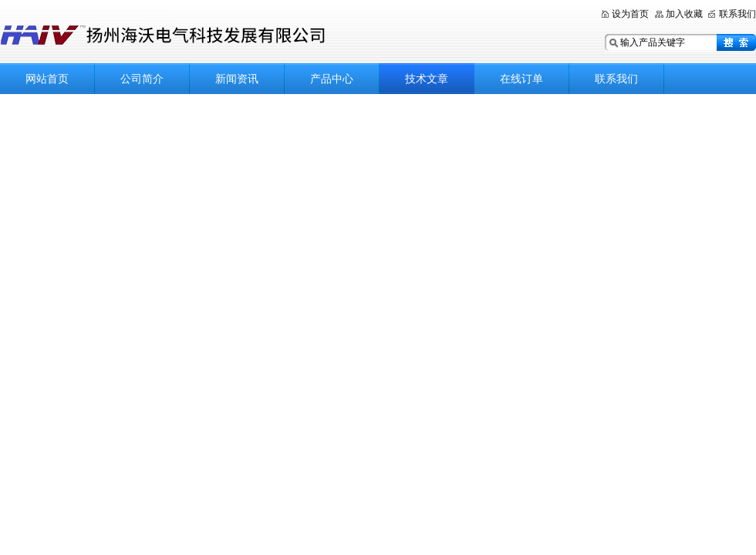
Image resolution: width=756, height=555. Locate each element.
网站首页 (47, 79)
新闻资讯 (237, 79)
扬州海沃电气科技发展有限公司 (231, 33)
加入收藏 (684, 14)
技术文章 (427, 79)
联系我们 (737, 14)
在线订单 (521, 79)
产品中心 (332, 79)
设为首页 (630, 14)
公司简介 (142, 79)
